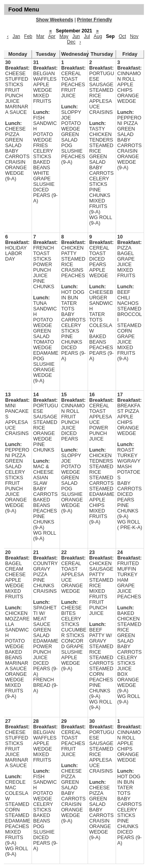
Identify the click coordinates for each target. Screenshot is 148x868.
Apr (52, 36)
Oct (123, 36)
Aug (98, 36)
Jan (16, 36)
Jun (76, 36)
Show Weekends (54, 20)
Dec (71, 42)
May (64, 36)
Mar (40, 36)
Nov (134, 36)
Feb (28, 36)
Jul (87, 36)
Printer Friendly (95, 20)
